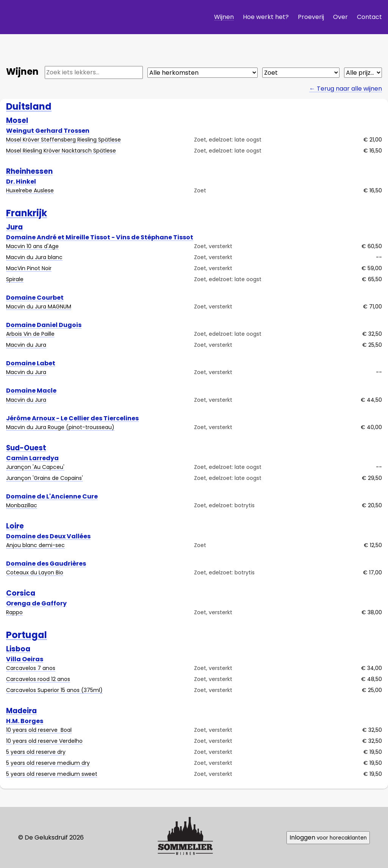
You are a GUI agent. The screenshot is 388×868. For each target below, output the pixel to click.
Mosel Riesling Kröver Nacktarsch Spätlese (61, 151)
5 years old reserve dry (36, 752)
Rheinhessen (29, 171)
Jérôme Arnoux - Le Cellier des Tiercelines (72, 418)
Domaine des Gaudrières (46, 564)
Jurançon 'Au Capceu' (35, 467)
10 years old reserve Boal (39, 730)
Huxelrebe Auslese (30, 190)
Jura (14, 227)
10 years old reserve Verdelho (44, 741)
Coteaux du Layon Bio (35, 572)
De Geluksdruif (66, 17)
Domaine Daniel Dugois (44, 325)
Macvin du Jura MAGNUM (39, 307)
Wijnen (224, 17)
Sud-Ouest (26, 448)
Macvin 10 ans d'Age (32, 246)
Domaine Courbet (35, 298)
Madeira (21, 711)
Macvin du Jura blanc (34, 257)
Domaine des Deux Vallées (48, 536)
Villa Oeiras (25, 659)
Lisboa (18, 649)
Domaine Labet (31, 363)
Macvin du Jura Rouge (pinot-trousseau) (60, 427)
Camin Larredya (32, 458)
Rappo (14, 612)
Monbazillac (22, 505)
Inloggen (328, 837)
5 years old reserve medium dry (48, 763)
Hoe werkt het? (266, 17)
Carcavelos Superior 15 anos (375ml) (54, 690)
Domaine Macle (31, 391)
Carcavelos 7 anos (31, 668)
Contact (369, 17)
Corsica (21, 593)
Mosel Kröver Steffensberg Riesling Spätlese (63, 140)
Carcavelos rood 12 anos (38, 679)
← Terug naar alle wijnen (346, 89)
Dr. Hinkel (21, 181)
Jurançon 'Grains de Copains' (45, 478)
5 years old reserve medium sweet (52, 774)
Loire (15, 526)
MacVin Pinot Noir (29, 268)
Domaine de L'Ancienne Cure (52, 496)
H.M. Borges (25, 721)
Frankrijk (27, 213)
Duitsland (29, 106)
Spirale (15, 279)
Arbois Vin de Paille (30, 334)
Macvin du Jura (26, 345)
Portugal (27, 635)
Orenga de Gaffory (36, 603)
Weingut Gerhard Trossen (48, 131)
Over (340, 17)
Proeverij (311, 17)
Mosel (17, 120)
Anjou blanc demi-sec (35, 545)
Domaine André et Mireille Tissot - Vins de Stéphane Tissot (100, 237)
